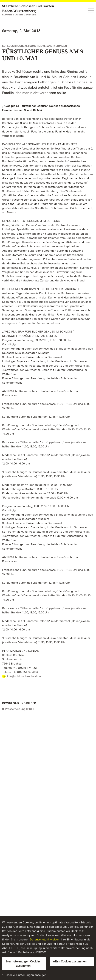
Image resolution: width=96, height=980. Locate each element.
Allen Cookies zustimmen (70, 961)
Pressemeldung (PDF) (19, 709)
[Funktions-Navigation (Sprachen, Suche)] (91, 10)
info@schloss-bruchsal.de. (24, 676)
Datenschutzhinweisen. (45, 939)
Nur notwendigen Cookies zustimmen (23, 964)
